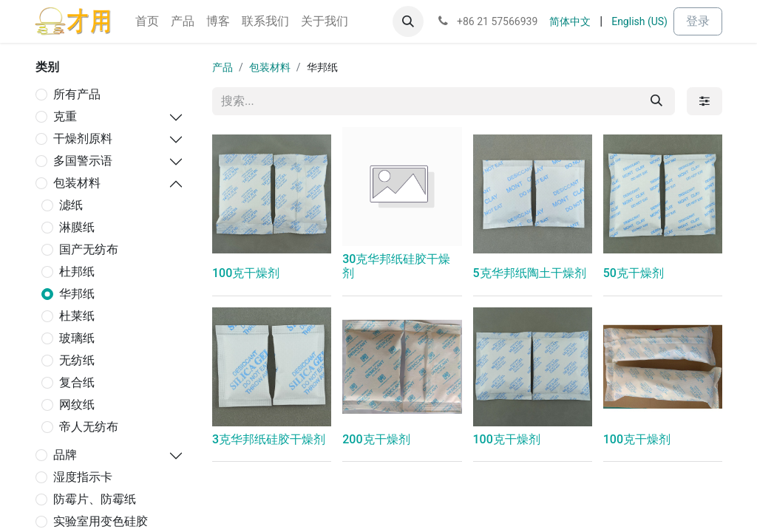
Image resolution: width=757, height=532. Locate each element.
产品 (223, 67)
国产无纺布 (89, 249)
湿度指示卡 (83, 477)
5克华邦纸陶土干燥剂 (530, 273)
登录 (698, 21)
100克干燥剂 (246, 273)
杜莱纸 (77, 316)
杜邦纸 (77, 272)
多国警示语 (83, 161)
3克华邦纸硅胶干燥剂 (269, 439)
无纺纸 (77, 360)
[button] (408, 21)
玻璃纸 (77, 338)
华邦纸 (77, 294)
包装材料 (77, 183)
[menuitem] (147, 21)
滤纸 (71, 205)
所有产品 (77, 94)
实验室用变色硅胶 (101, 521)
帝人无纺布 (89, 427)
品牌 (65, 455)
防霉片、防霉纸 (95, 499)
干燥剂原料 (83, 139)
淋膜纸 (77, 227)
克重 (65, 116)
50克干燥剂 (634, 273)
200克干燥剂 (376, 439)
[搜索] (656, 101)
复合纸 (77, 382)
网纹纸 (77, 405)
